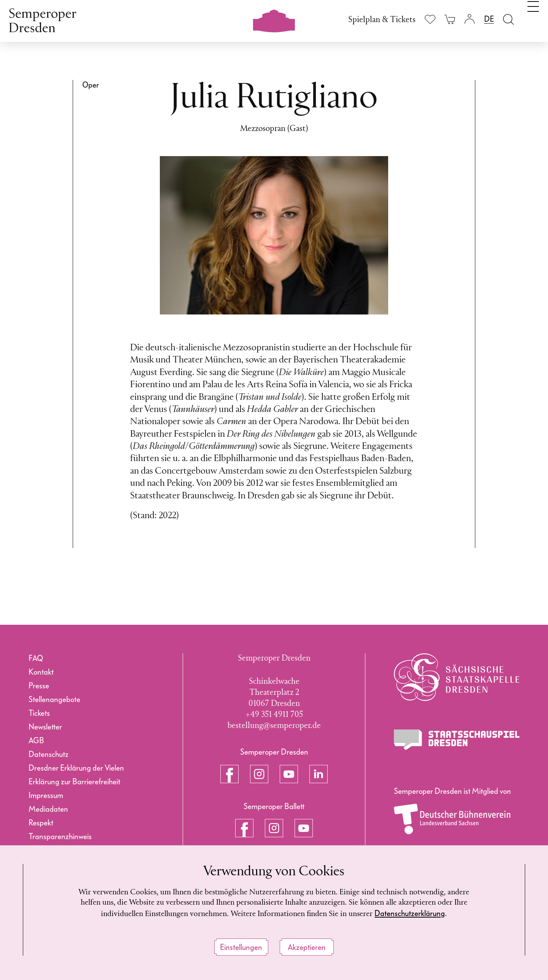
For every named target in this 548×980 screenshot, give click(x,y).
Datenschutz (49, 754)
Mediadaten (48, 809)
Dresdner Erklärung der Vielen (76, 768)
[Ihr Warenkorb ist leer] (450, 19)
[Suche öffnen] (508, 19)
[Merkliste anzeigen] (430, 19)
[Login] (470, 19)
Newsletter (45, 727)
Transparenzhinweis (60, 836)
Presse (39, 686)
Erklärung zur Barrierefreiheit (74, 782)
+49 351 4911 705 (274, 715)
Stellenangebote (54, 699)
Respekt (41, 823)
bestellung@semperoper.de (274, 726)
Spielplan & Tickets (382, 20)
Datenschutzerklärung (436, 913)
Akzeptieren (307, 947)
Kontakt (41, 672)
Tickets (39, 713)
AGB (36, 741)
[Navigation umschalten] (533, 18)
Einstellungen (241, 947)
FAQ (36, 658)
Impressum (46, 795)
